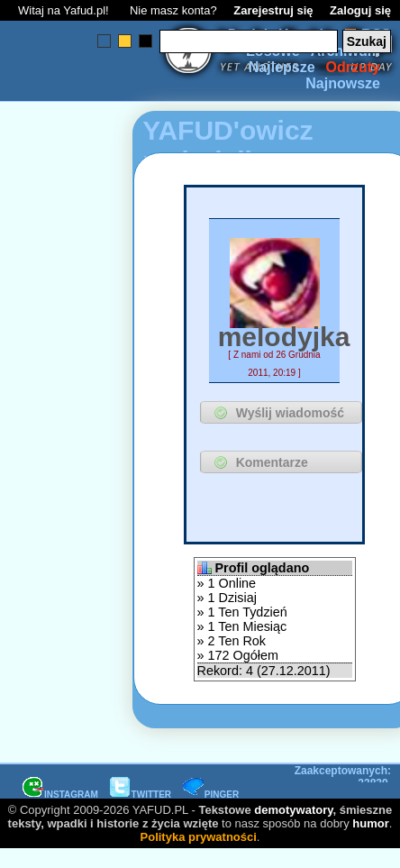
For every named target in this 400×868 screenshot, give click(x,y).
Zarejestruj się (273, 10)
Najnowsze (343, 83)
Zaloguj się (360, 10)
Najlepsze (282, 67)
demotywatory (293, 810)
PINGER (211, 795)
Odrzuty (353, 67)
